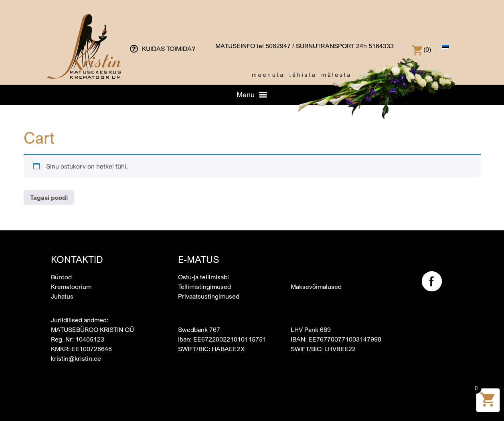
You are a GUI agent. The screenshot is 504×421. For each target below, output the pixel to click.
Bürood (61, 277)
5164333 (381, 46)
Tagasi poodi (49, 197)
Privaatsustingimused (209, 296)
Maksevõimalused (316, 287)
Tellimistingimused (204, 287)
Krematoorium (71, 287)
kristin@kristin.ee (76, 358)
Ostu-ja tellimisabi (203, 277)
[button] (252, 94)
